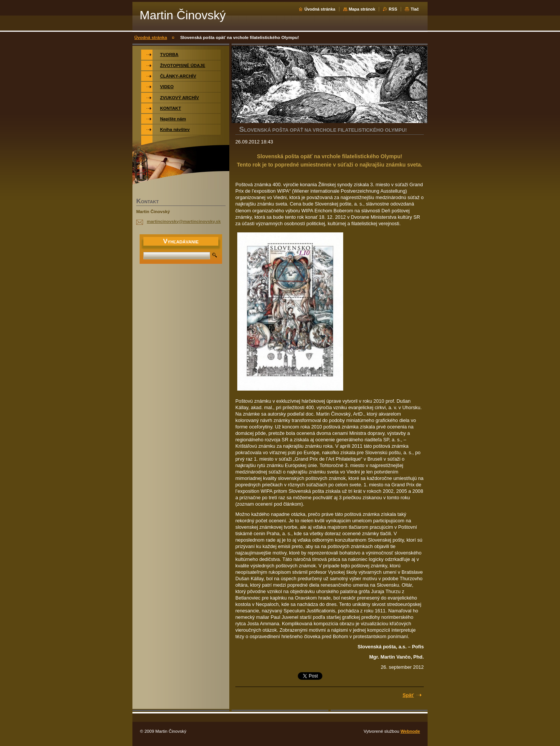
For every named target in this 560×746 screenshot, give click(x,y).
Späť (408, 695)
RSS (393, 9)
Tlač (415, 9)
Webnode (410, 731)
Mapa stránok (362, 9)
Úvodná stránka (320, 9)
